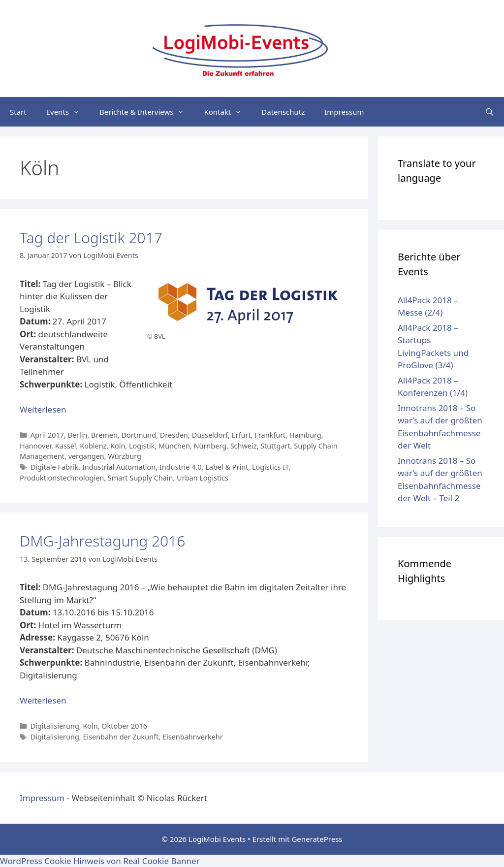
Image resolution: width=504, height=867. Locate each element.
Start (18, 112)
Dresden (174, 435)
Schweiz (244, 446)
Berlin (78, 435)
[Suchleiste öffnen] (489, 112)
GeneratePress (317, 839)
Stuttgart (275, 446)
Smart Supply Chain (141, 478)
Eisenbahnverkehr (193, 737)
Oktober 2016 (124, 726)
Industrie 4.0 (181, 467)
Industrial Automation (119, 467)
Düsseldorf (210, 435)
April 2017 (47, 435)
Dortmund (139, 435)
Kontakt (228, 112)
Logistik (142, 446)
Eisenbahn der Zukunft (121, 737)
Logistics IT (270, 467)
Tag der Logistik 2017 (91, 238)
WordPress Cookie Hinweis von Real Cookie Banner (100, 861)
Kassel (66, 446)
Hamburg (305, 435)
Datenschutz (283, 112)
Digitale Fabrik (55, 467)
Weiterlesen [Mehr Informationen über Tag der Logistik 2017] (43, 409)
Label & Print (227, 467)
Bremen (104, 435)
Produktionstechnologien (62, 478)
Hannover (35, 446)
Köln (118, 446)
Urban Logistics (203, 478)
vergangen (86, 456)
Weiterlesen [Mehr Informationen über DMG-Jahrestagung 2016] (43, 700)
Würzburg (124, 456)
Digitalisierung (55, 726)
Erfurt (241, 435)
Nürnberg (210, 446)
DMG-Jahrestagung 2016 (102, 541)
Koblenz (93, 446)
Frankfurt (270, 435)
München (174, 446)
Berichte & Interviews (147, 112)
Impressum (344, 112)
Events (68, 112)
